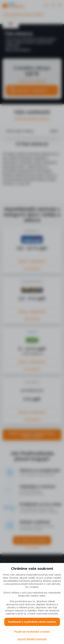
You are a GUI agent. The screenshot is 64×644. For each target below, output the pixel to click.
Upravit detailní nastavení (32, 639)
